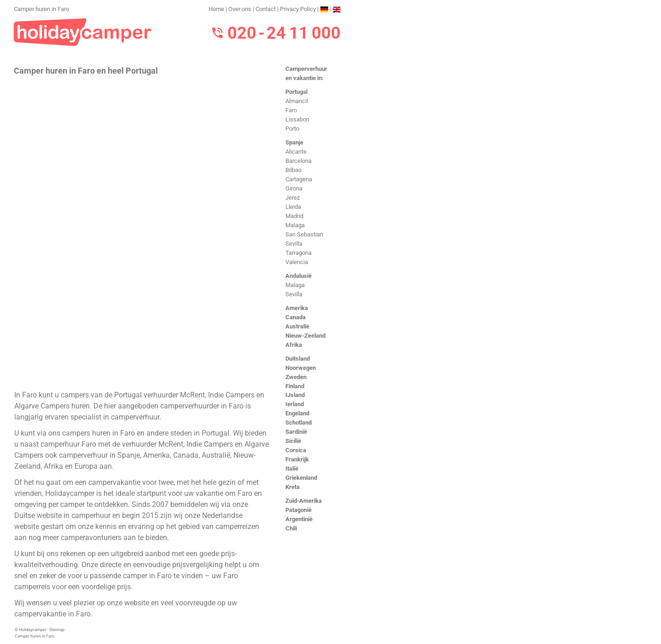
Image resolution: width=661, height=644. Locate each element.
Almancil (297, 101)
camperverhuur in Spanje (99, 455)
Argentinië (299, 519)
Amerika (297, 308)
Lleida (293, 207)
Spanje (294, 142)
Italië (292, 469)
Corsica (296, 450)
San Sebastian (304, 234)
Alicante (296, 152)
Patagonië (299, 510)
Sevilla (294, 244)
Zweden (296, 377)
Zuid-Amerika (304, 501)
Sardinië (296, 432)
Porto (292, 129)
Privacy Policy (298, 9)
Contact (266, 9)
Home (216, 9)
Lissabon (297, 119)
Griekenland (301, 478)
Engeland (297, 413)
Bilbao (293, 170)
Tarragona (299, 253)
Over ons (240, 9)
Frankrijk (297, 459)
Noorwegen (301, 368)
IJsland (295, 395)
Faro (291, 110)
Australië (297, 326)
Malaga (295, 225)
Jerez (293, 198)
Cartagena (299, 179)
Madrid (294, 216)
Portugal (296, 92)
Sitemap (57, 630)
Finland (295, 386)
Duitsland (298, 359)
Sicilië (293, 441)
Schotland (299, 423)
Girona (294, 188)
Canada (296, 317)
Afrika (294, 345)
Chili (291, 528)
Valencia (297, 262)
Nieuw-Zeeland (305, 336)
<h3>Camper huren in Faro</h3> (142, 232)
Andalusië (299, 276)
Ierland (295, 404)
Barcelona (299, 161)
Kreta (293, 487)
